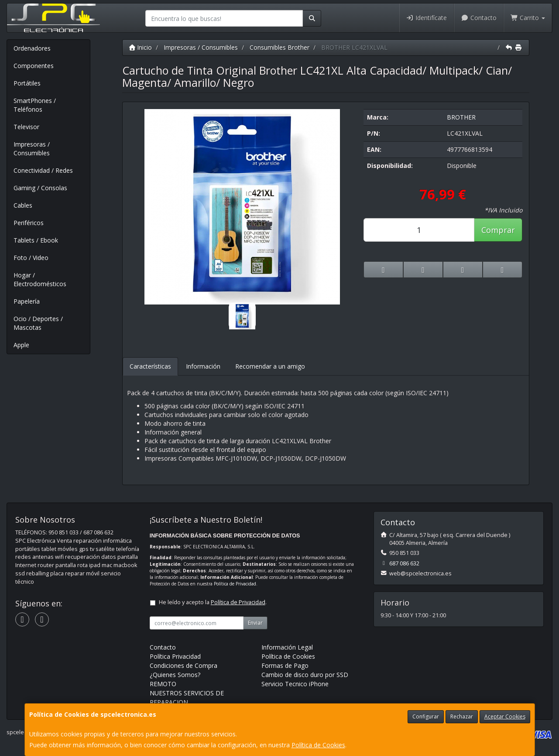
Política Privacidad (175, 656)
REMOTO (163, 684)
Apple (21, 345)
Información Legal (287, 647)
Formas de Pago (285, 665)
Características (150, 366)
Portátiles (27, 83)
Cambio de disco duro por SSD (305, 675)
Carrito (528, 18)
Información (203, 366)
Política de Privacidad (235, 584)
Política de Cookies (318, 745)
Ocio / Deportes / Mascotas (38, 323)
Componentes (34, 66)
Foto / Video (31, 258)
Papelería (27, 301)
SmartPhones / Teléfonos (35, 105)
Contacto (479, 18)
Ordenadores (32, 48)
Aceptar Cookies (505, 717)
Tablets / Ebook (36, 240)
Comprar (498, 230)
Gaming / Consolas (40, 188)
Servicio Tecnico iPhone (295, 684)
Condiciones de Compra (183, 665)
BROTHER (461, 117)
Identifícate (427, 18)
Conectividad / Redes (43, 170)
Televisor (26, 127)
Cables (23, 205)
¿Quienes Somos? (175, 675)
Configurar (426, 717)
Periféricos (29, 223)
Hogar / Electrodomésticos (40, 279)
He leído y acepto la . (213, 602)
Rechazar (462, 717)
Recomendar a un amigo (270, 366)
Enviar (255, 623)
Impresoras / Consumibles (32, 149)
